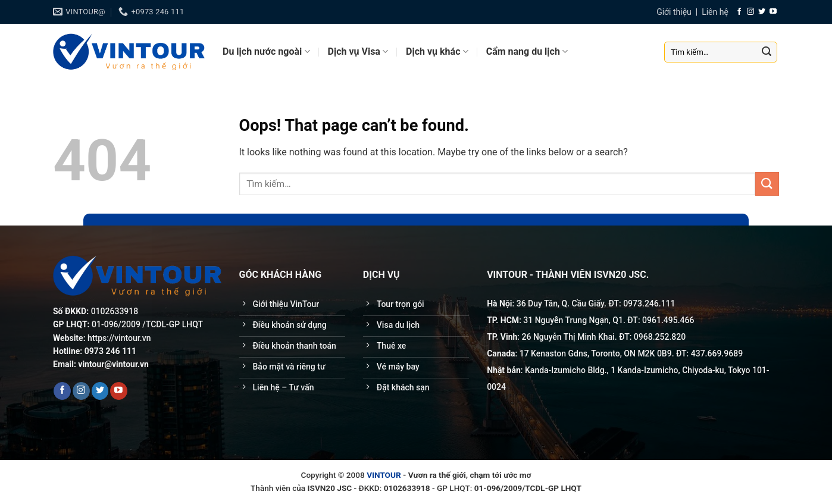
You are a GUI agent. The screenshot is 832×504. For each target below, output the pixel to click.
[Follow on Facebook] (739, 12)
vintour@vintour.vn (113, 364)
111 (668, 303)
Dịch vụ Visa (358, 52)
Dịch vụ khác (437, 52)
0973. (634, 303)
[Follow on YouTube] (773, 12)
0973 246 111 (110, 351)
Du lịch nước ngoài (266, 52)
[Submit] (767, 52)
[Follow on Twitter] (762, 12)
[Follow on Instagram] (750, 12)
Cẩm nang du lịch (527, 52)
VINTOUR (384, 475)
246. (653, 303)
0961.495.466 (668, 320)
